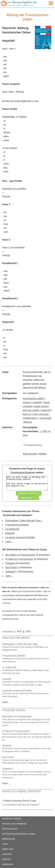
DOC (27, 631)
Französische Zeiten (33, 399)
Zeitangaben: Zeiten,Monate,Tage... (24, 521)
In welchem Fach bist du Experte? (22, 805)
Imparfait (10, 533)
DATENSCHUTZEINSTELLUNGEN (19, 834)
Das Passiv (11, 567)
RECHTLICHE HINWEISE (14, 824)
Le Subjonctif (12, 529)
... (6, 702)
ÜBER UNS (8, 849)
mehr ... (9, 542)
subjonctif (46, 410)
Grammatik (46, 418)
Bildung (28, 422)
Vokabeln (10, 563)
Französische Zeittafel (17, 525)
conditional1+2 (30, 418)
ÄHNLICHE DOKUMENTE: (16, 638)
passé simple (41, 406)
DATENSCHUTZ (10, 829)
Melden (43, 454)
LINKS (5, 844)
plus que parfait (31, 410)
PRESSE (6, 859)
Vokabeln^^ (11, 572)
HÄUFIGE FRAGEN (12, 819)
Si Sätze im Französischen (19, 559)
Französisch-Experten (23, 473)
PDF (43, 431)
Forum (43, 549)
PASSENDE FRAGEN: (14, 710)
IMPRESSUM (9, 839)
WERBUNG (8, 864)
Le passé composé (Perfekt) (20, 537)
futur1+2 (27, 414)
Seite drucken (30, 454)
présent (27, 402)
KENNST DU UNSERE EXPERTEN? (21, 791)
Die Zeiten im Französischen (20, 555)
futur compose (41, 414)
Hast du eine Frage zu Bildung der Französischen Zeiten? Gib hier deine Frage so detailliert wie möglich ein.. (27, 483)
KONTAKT (7, 854)
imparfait (37, 402)
